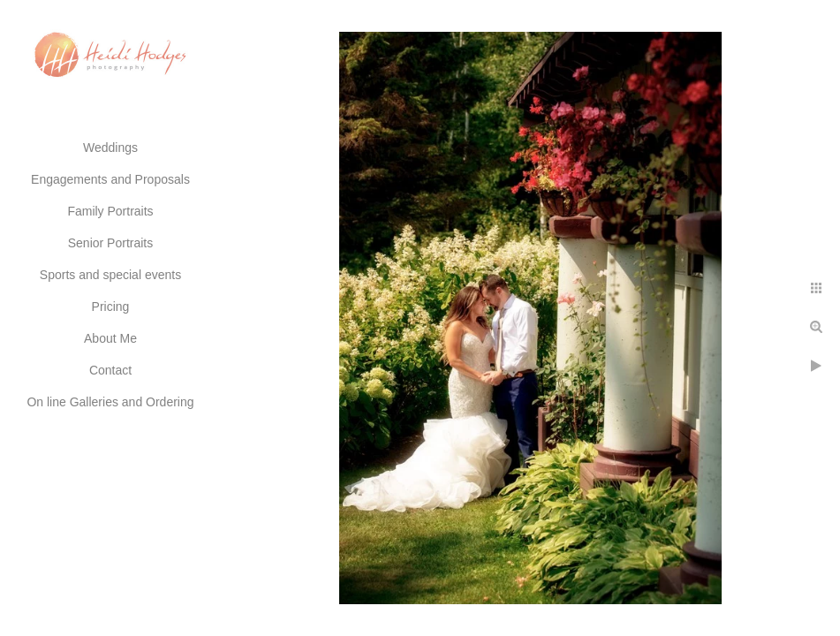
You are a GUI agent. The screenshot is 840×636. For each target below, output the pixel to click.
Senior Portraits (110, 243)
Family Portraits (110, 211)
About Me (110, 338)
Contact (110, 370)
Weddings (110, 148)
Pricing (111, 307)
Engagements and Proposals (110, 179)
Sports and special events (110, 275)
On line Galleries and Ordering (110, 402)
